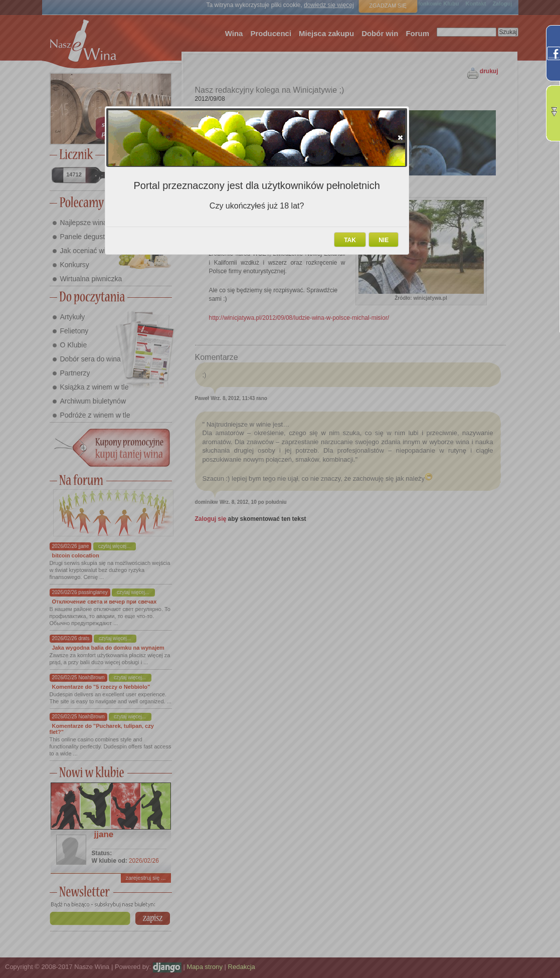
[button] (400, 137)
